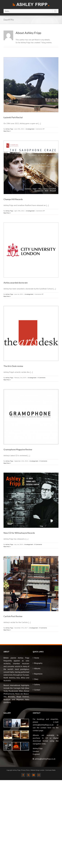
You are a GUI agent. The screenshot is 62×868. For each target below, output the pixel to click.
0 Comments (42, 378)
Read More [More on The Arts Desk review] (7, 380)
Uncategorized (30, 129)
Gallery (37, 684)
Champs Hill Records (13, 199)
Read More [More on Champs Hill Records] (7, 213)
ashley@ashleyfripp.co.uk (45, 759)
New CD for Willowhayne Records (19, 533)
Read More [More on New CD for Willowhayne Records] (7, 547)
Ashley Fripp (9, 129)
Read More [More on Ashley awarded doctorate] (7, 296)
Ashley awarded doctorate (16, 283)
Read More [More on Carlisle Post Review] (7, 630)
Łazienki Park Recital (13, 117)
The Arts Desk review (13, 366)
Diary (36, 679)
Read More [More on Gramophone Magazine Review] (7, 463)
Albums (37, 668)
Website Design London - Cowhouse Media (43, 770)
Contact (37, 690)
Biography (38, 663)
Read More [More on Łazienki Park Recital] (7, 131)
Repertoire (38, 674)
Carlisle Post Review (13, 616)
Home (37, 658)
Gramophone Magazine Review (18, 449)
